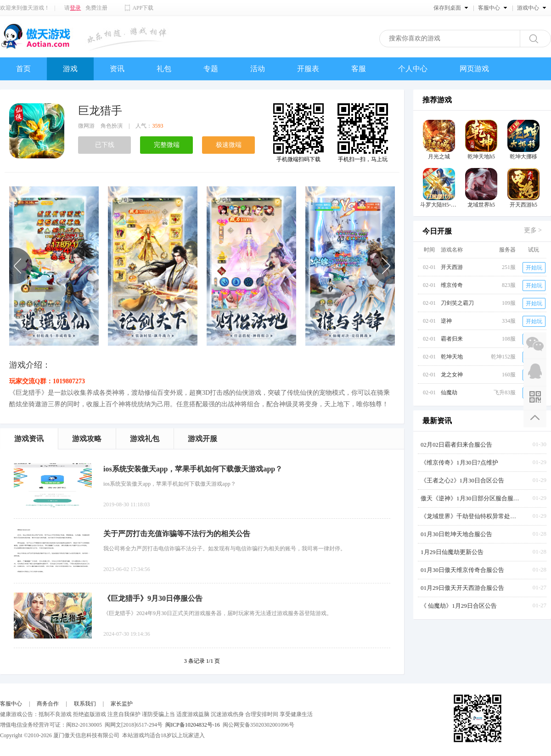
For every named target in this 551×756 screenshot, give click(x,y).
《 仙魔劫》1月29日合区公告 (459, 606)
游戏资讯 (29, 439)
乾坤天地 (452, 357)
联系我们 (85, 704)
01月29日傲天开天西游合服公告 (462, 588)
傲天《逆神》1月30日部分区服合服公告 (471, 498)
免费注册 (96, 8)
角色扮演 (112, 126)
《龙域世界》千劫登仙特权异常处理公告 (471, 516)
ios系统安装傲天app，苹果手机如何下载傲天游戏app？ (193, 469)
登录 (75, 8)
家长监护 (122, 704)
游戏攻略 (87, 439)
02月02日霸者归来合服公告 (456, 445)
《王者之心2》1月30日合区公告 (462, 480)
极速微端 (229, 145)
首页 (23, 69)
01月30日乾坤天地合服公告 (456, 534)
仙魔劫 (449, 392)
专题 (211, 69)
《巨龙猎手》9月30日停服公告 (153, 598)
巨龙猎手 (100, 111)
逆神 (446, 321)
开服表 (308, 69)
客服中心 (11, 704)
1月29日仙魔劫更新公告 (452, 552)
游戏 (70, 69)
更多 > (533, 230)
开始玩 (534, 268)
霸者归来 (452, 339)
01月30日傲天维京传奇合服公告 (462, 570)
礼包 (164, 69)
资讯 (117, 69)
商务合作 (48, 704)
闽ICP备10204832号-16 (193, 725)
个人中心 (413, 69)
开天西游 (452, 267)
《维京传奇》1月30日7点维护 (459, 462)
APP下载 (143, 8)
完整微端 (167, 145)
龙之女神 (452, 375)
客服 (359, 69)
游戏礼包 (145, 439)
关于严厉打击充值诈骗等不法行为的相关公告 (177, 534)
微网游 (86, 126)
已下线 (105, 145)
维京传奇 (452, 285)
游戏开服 (202, 439)
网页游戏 (474, 69)
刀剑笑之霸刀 (457, 303)
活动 (258, 69)
